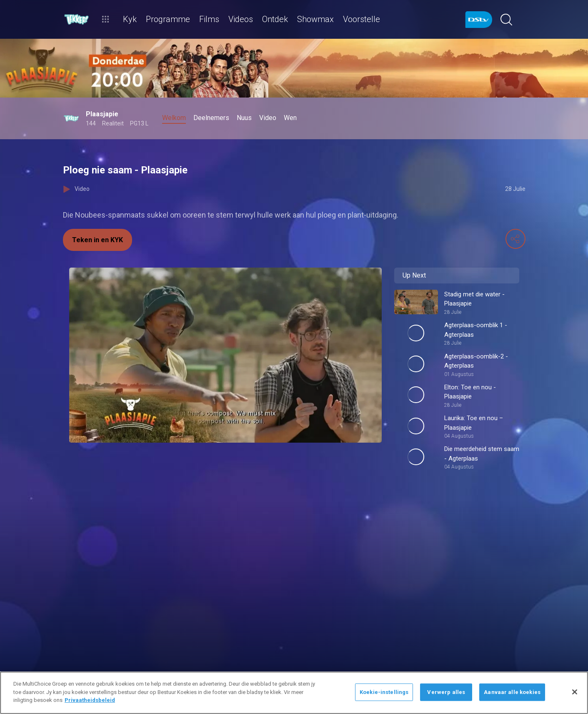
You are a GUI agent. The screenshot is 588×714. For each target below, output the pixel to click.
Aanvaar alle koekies (512, 692)
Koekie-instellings (384, 692)
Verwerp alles (446, 692)
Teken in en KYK (98, 240)
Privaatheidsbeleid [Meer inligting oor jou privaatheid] (90, 700)
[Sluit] (575, 692)
